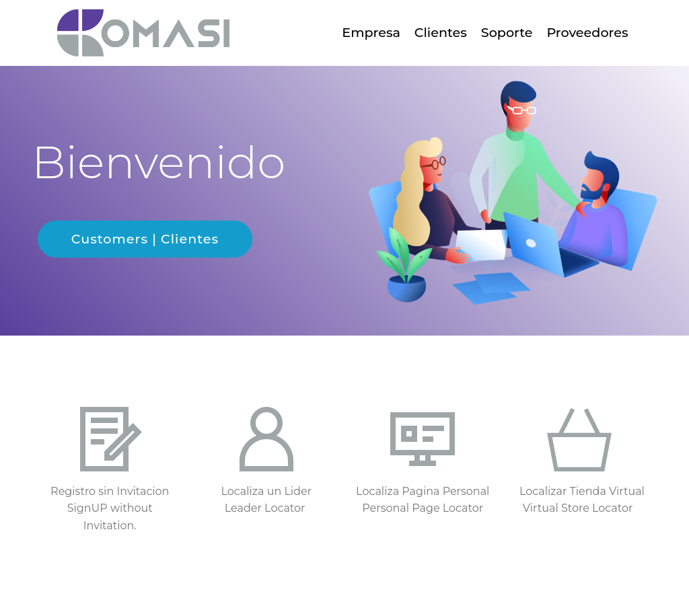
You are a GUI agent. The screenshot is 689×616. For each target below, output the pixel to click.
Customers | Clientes (145, 239)
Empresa (371, 32)
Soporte (507, 32)
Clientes (441, 32)
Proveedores (587, 32)
